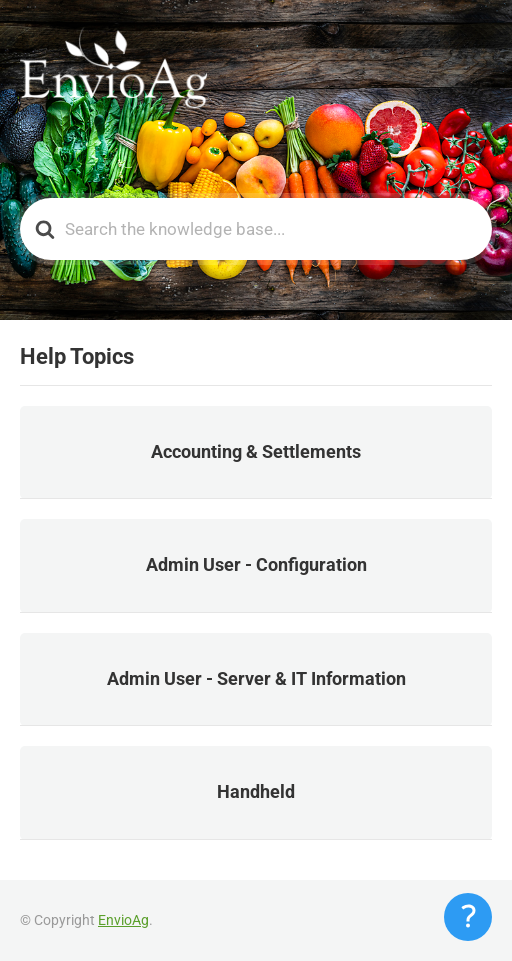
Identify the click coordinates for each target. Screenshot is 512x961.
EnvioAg (123, 920)
